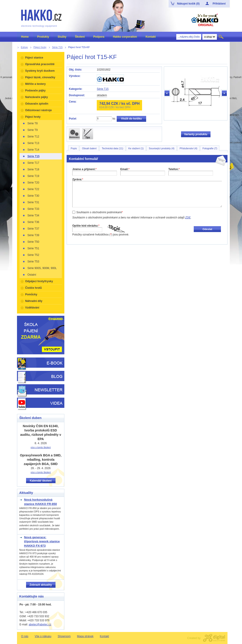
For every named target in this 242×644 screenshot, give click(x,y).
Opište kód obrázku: (86, 226)
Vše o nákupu (43, 636)
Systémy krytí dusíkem (40, 71)
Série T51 (31, 248)
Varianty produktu (196, 134)
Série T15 (103, 89)
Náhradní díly (34, 301)
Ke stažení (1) (136, 148)
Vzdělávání (32, 308)
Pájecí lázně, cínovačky (40, 77)
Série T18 (31, 169)
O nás (25, 636)
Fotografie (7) (210, 148)
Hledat (221, 37)
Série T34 (31, 215)
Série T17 (31, 163)
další (224, 93)
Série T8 (30, 123)
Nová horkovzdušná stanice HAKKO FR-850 (40, 502)
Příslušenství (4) (189, 148)
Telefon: (174, 169)
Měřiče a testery (35, 84)
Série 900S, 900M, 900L (40, 268)
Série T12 (31, 137)
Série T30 (31, 196)
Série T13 (31, 143)
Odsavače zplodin (37, 104)
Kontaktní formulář (83, 159)
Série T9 (30, 130)
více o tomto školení (41, 447)
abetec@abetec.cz (40, 624)
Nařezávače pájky (36, 97)
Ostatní (29, 275)
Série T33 (31, 209)
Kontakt (104, 636)
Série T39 (31, 235)
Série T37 (31, 229)
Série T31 (31, 202)
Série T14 (31, 150)
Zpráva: (78, 179)
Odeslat (207, 229)
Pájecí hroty (33, 117)
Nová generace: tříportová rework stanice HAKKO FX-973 (42, 541)
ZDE (188, 218)
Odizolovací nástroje (38, 110)
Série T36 (31, 222)
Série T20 (31, 183)
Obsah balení (89, 148)
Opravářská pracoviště (40, 64)
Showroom (64, 636)
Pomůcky (31, 294)
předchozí (167, 93)
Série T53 (31, 262)
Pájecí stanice (34, 58)
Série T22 (31, 189)
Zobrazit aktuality (41, 585)
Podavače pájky (35, 91)
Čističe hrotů (33, 288)
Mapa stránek (85, 636)
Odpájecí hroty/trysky (39, 281)
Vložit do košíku (131, 119)
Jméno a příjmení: (84, 169)
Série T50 (31, 242)
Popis (74, 148)
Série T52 (31, 255)
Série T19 (31, 176)
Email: (125, 169)
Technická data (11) (112, 148)
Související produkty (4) (162, 148)
